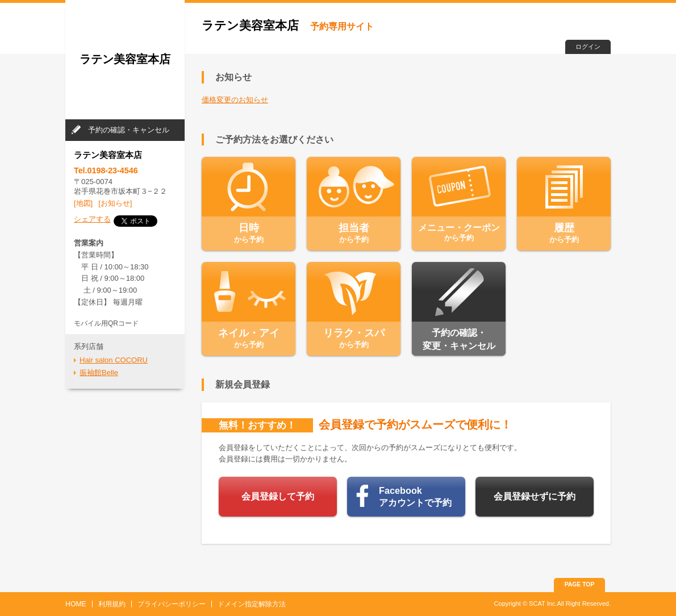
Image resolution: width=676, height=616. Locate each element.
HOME (76, 604)
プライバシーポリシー (172, 604)
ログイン (588, 47)
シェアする (92, 219)
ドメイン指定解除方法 (252, 604)
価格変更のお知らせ (235, 100)
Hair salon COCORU (114, 360)
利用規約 (112, 604)
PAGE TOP (580, 584)
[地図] (83, 203)
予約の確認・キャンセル (129, 130)
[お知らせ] (115, 203)
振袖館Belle (99, 372)
